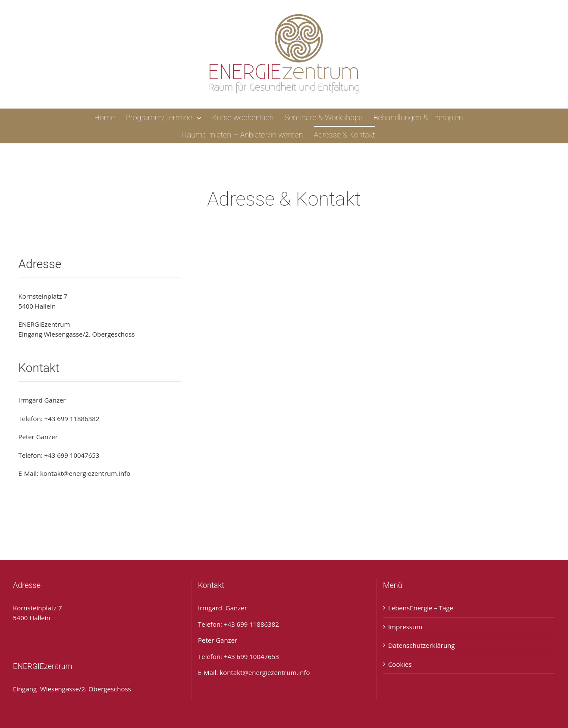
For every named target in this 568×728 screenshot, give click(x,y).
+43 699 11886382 (72, 419)
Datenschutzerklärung (422, 645)
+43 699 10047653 (72, 455)
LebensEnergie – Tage (421, 608)
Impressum (405, 627)
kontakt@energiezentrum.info (85, 473)
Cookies (400, 664)
